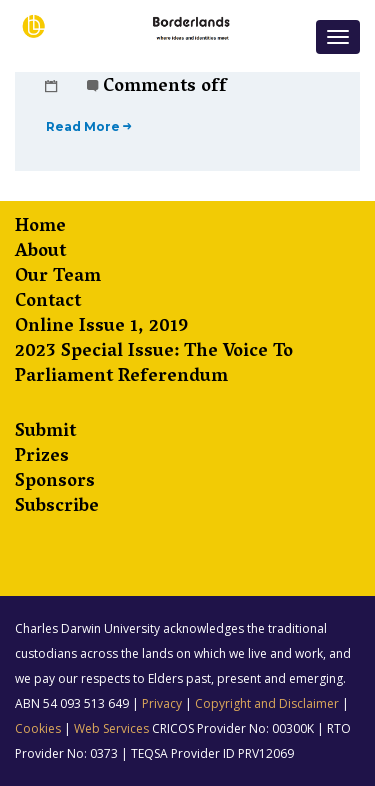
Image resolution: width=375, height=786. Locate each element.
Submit (45, 433)
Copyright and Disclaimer (267, 703)
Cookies (38, 728)
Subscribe (57, 508)
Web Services (111, 728)
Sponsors (55, 483)
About (40, 253)
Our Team (58, 278)
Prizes (42, 458)
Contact (48, 303)
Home (40, 228)
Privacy (162, 703)
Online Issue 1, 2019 (101, 328)
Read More (88, 126)
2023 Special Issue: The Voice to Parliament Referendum (154, 366)
